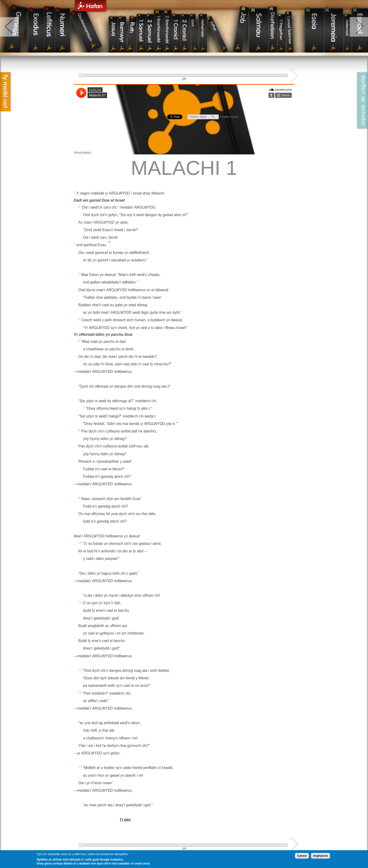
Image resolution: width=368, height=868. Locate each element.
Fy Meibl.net (5, 92)
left (10, 27)
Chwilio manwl (229, 117)
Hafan (91, 6)
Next (294, 76)
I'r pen (125, 820)
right (358, 27)
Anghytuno (320, 856)
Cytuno (302, 856)
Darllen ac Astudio (363, 100)
